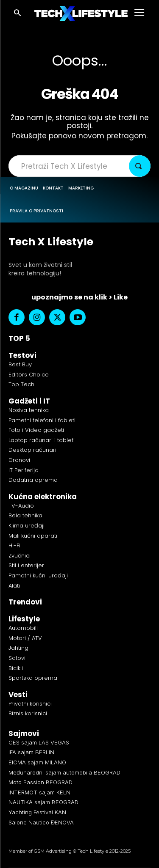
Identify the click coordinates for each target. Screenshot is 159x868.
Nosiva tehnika (29, 410)
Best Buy (20, 364)
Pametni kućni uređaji (38, 575)
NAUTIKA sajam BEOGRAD (43, 802)
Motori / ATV (25, 638)
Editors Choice (29, 375)
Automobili (23, 628)
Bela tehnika (25, 515)
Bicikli (16, 668)
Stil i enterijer (26, 565)
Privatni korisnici (30, 704)
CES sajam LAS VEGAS (39, 742)
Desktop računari (32, 450)
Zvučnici (20, 556)
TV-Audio (21, 506)
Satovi (17, 658)
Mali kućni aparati (33, 536)
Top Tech (21, 384)
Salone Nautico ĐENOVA (41, 822)
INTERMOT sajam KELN (39, 792)
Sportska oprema (33, 678)
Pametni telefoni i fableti (42, 420)
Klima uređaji (26, 526)
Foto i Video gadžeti (36, 430)
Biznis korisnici (28, 713)
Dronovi (19, 460)
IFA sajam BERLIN (31, 752)
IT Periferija (24, 470)
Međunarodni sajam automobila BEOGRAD (64, 772)
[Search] (140, 166)
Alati (14, 586)
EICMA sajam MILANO (37, 762)
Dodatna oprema (33, 480)
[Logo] (81, 13)
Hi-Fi (14, 545)
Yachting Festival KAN (37, 812)
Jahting (18, 648)
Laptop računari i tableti (42, 440)
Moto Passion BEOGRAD (40, 782)
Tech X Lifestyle (51, 242)
